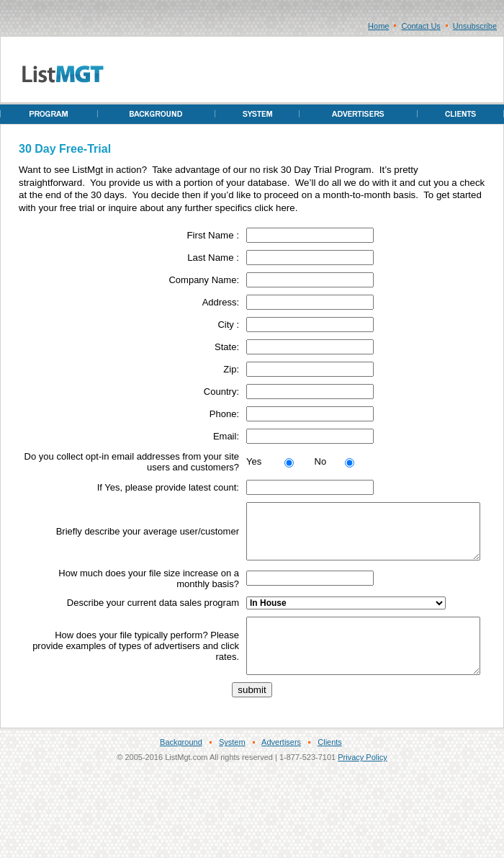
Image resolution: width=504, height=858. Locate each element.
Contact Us (420, 26)
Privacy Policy (362, 779)
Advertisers (281, 764)
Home (378, 26)
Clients (330, 764)
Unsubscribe (475, 26)
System (232, 764)
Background (181, 764)
